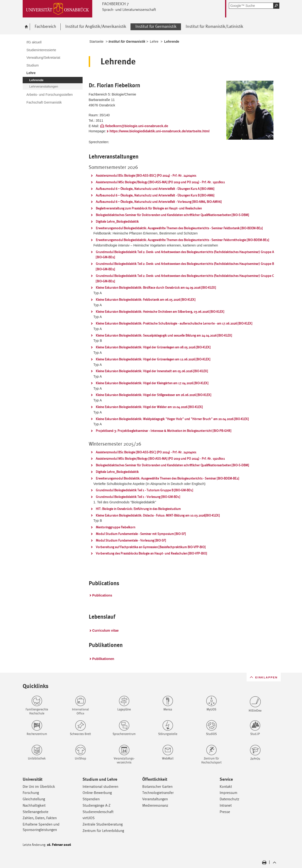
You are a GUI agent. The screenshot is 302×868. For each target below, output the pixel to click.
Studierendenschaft (98, 812)
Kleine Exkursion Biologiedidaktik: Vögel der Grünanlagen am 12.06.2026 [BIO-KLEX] (153, 359)
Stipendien (91, 799)
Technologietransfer (158, 793)
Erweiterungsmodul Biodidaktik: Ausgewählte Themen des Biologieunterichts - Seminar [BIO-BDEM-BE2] (167, 478)
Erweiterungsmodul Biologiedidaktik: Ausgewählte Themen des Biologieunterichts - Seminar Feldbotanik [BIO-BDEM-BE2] (179, 228)
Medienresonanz (155, 805)
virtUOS (89, 818)
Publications (102, 595)
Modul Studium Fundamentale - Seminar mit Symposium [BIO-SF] (141, 534)
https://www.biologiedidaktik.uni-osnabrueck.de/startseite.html (159, 131)
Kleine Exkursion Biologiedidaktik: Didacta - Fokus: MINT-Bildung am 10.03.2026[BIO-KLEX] (158, 515)
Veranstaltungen (155, 799)
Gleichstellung (34, 799)
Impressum (229, 793)
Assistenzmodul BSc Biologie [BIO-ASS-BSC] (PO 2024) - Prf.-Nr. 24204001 (146, 175)
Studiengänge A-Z (96, 805)
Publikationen (103, 659)
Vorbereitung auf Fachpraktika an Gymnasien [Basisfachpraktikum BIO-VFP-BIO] (151, 547)
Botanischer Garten (157, 787)
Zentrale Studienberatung (103, 824)
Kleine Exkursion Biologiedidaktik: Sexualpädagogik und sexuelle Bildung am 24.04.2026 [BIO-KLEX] (164, 335)
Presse (225, 812)
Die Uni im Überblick (39, 787)
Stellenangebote (36, 812)
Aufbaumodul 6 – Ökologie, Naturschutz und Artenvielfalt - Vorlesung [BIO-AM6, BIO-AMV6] (159, 202)
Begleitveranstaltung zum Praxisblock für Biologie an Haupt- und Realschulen (149, 208)
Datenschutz (229, 799)
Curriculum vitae (105, 630)
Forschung (31, 793)
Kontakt (226, 787)
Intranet (226, 805)
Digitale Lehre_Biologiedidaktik (117, 221)
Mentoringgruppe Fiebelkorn (115, 527)
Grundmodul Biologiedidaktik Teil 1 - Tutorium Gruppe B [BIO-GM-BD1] (144, 490)
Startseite (96, 42)
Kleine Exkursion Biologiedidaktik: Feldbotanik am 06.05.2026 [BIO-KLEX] (146, 300)
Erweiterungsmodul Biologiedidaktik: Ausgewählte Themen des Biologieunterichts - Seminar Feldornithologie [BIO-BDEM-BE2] (182, 240)
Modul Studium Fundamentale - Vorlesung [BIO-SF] (131, 540)
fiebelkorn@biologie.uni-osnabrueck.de (137, 126)
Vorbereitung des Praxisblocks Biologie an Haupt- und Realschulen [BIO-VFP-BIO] (151, 553)
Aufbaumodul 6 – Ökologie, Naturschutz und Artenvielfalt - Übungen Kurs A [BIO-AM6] (155, 189)
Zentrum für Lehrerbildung (103, 831)
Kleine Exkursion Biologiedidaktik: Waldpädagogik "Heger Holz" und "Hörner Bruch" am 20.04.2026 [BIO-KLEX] (172, 419)
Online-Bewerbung (97, 793)
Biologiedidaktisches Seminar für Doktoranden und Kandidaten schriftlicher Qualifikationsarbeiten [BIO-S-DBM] (172, 215)
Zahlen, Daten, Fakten (40, 818)
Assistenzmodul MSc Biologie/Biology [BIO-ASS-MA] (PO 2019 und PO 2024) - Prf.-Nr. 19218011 (160, 182)
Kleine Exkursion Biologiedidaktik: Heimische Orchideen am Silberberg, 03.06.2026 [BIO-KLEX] (160, 312)
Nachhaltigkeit (34, 805)
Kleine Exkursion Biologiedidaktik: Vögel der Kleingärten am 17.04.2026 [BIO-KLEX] (152, 383)
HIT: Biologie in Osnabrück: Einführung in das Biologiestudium (138, 509)
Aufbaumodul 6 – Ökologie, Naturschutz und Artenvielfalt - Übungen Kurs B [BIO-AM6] (155, 195)
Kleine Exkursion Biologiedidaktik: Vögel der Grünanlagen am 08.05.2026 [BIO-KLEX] (153, 347)
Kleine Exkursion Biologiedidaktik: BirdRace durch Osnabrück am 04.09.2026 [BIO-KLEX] (156, 288)
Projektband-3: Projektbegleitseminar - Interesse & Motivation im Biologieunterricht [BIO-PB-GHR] (164, 431)
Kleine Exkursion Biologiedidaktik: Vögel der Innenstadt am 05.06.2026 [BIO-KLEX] (152, 371)
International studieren (100, 787)
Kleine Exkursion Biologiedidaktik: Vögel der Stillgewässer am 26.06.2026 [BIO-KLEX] (153, 395)
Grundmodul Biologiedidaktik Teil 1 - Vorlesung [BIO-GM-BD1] (138, 497)
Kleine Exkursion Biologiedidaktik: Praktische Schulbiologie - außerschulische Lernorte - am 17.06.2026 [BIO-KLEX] (174, 323)
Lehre (154, 42)
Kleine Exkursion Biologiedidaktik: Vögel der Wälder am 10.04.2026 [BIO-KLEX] (149, 407)
